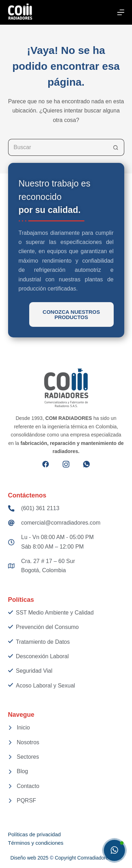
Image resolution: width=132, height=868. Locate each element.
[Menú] (121, 12)
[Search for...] (58, 147)
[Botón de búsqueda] (116, 147)
